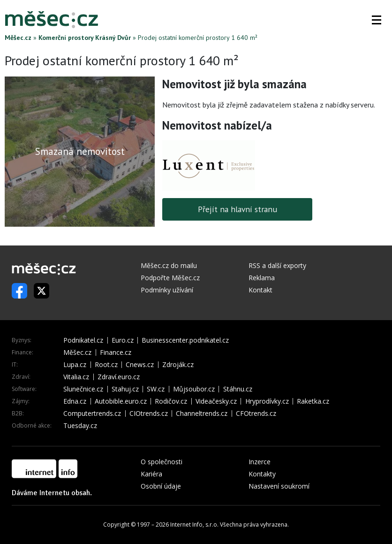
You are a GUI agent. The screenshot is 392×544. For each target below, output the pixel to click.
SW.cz (156, 389)
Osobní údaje (161, 486)
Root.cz (106, 365)
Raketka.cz (313, 401)
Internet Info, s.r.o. (194, 525)
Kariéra (151, 474)
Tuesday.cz (80, 426)
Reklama (262, 278)
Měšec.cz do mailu (169, 265)
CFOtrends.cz (256, 414)
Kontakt (260, 290)
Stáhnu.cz (238, 389)
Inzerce (260, 462)
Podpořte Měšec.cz (170, 278)
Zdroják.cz (178, 365)
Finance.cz (116, 352)
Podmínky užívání (167, 290)
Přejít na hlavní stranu (237, 209)
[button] (377, 20)
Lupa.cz (75, 365)
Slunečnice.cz (83, 389)
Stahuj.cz (125, 389)
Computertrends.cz (92, 414)
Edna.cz (75, 401)
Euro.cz (123, 340)
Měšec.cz (18, 38)
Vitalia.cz (76, 377)
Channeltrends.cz (202, 414)
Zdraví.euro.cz (119, 377)
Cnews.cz (140, 365)
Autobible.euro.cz (121, 401)
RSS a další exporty (277, 265)
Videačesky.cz (216, 401)
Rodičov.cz (171, 401)
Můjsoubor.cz (194, 389)
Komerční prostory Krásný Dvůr (85, 38)
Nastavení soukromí (279, 486)
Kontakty (262, 474)
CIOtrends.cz (149, 414)
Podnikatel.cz (83, 340)
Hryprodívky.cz (267, 401)
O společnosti (162, 462)
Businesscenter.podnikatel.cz (185, 340)
